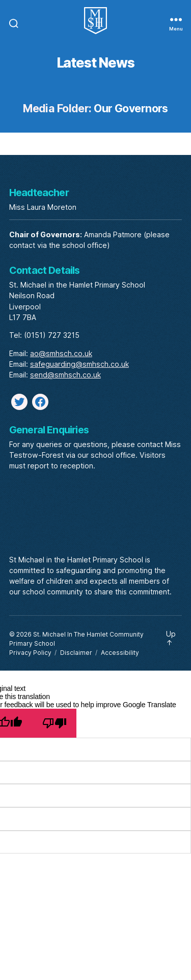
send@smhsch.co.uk (65, 375)
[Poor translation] (54, 723)
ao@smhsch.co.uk (61, 353)
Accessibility (120, 653)
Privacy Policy (30, 653)
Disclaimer (76, 653)
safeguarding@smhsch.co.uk (79, 364)
